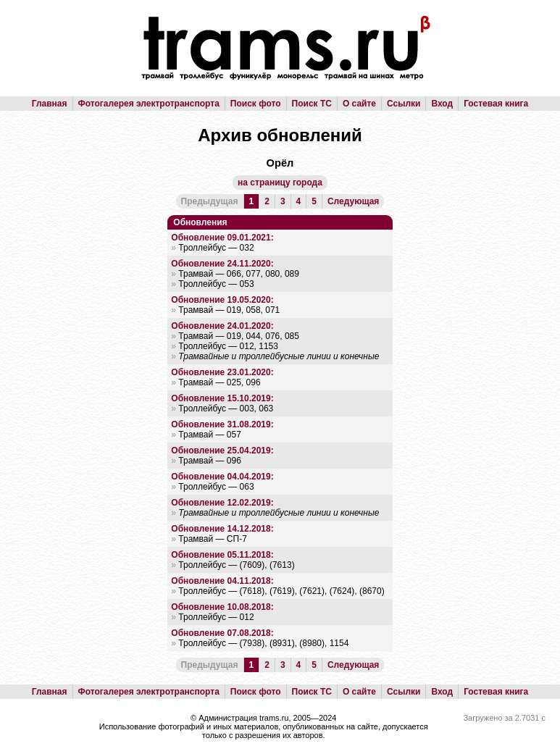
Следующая (353, 201)
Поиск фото (256, 104)
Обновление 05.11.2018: (222, 555)
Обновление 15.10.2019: (222, 398)
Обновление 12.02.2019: (222, 503)
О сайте (359, 104)
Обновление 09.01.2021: (222, 238)
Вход (442, 104)
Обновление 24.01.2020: (222, 326)
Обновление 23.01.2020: (222, 372)
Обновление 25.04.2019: (222, 451)
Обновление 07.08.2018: (222, 633)
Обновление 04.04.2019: (222, 477)
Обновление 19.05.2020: (222, 300)
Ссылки (404, 104)
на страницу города (280, 183)
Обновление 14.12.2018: (222, 529)
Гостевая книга (496, 104)
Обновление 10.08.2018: (222, 607)
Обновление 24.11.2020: (222, 264)
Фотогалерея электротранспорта (149, 104)
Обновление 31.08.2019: (222, 424)
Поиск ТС (312, 104)
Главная (50, 104)
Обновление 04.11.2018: (222, 581)
